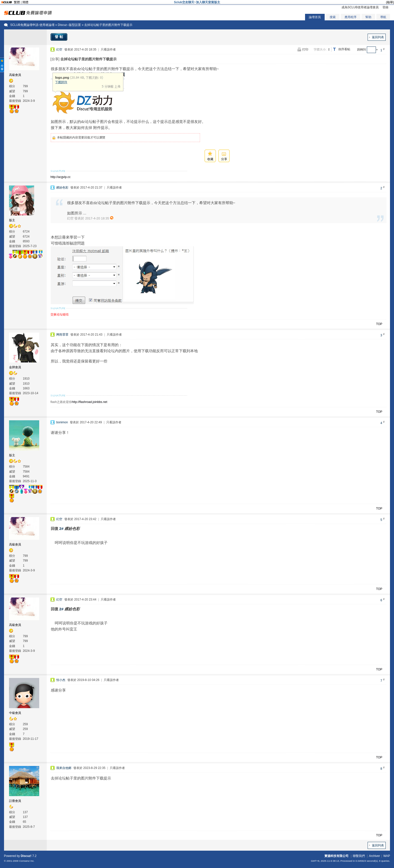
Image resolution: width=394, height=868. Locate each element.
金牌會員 (15, 367)
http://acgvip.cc (61, 177)
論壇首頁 (315, 17)
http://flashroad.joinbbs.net (90, 402)
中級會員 (15, 713)
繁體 (17, 2)
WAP (387, 856)
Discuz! (26, 856)
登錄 (385, 7)
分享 (224, 159)
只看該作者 (108, 50)
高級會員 (15, 75)
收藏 (210, 159)
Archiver (374, 856)
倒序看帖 (344, 49)
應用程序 (351, 17)
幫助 (368, 17)
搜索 (333, 17)
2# (61, 529)
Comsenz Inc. (27, 861)
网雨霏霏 (62, 335)
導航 (383, 17)
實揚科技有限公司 (336, 856)
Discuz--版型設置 (69, 25)
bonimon (62, 422)
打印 (305, 50)
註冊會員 (15, 801)
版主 (12, 220)
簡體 (25, 2)
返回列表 (378, 37)
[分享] (55, 59)
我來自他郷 (64, 768)
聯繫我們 (359, 856)
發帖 (60, 37)
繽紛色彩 (62, 188)
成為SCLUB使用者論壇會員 (360, 7)
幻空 (59, 50)
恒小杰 (61, 680)
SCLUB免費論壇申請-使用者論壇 (32, 25)
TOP (379, 324)
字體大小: (320, 50)
